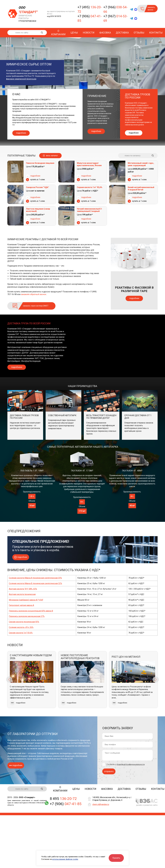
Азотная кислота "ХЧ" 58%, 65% (23, 589)
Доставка (122, 33)
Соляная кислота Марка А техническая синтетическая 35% (35, 578)
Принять (116, 858)
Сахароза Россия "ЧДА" (37, 187)
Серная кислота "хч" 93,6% (90, 187)
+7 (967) (115, 18)
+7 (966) (115, 9)
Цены (74, 33)
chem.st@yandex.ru (101, 805)
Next (156, 680)
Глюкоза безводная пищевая (40, 163)
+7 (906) (90, 18)
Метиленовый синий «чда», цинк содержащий (141, 164)
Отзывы (139, 33)
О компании (58, 33)
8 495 (63, 799)
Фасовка (105, 33)
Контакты (156, 33)
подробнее (21, 133)
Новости (89, 33)
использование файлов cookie (65, 859)
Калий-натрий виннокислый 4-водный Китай (141, 188)
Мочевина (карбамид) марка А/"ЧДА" (26, 600)
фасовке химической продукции (21, 79)
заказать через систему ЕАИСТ (36, 306)
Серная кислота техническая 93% (24, 622)
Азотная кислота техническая (22, 594)
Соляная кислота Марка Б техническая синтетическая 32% (35, 583)
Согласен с (126, 764)
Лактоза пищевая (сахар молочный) (38, 210)
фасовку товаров (54, 749)
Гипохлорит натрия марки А (21, 605)
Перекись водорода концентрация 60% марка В (31, 611)
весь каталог (52, 156)
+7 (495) (90, 9)
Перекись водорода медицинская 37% (27, 616)
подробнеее (17, 367)
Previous (9, 680)
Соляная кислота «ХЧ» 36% (21, 627)
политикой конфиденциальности (131, 764)
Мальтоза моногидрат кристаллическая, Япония (89, 164)
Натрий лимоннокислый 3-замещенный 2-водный (90, 210)
